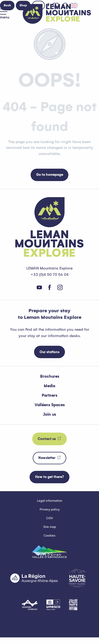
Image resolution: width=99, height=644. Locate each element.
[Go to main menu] (5, 14)
